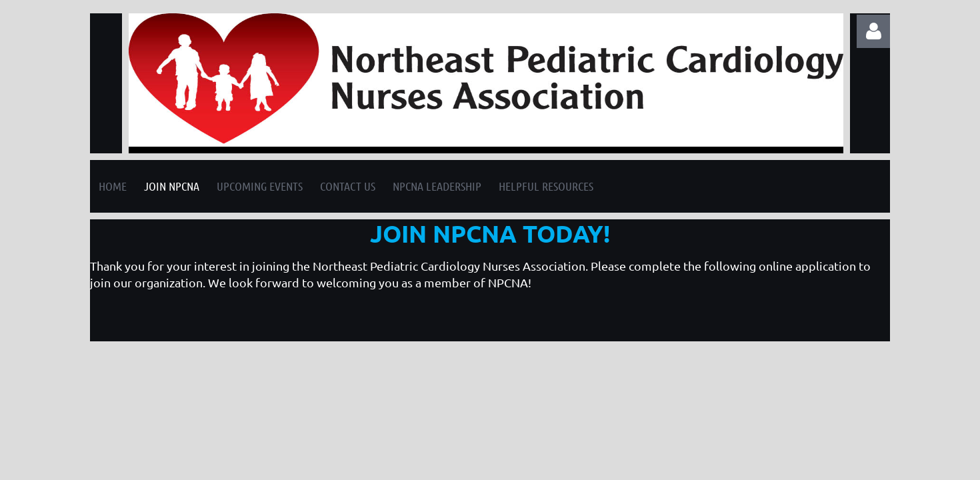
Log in (873, 31)
